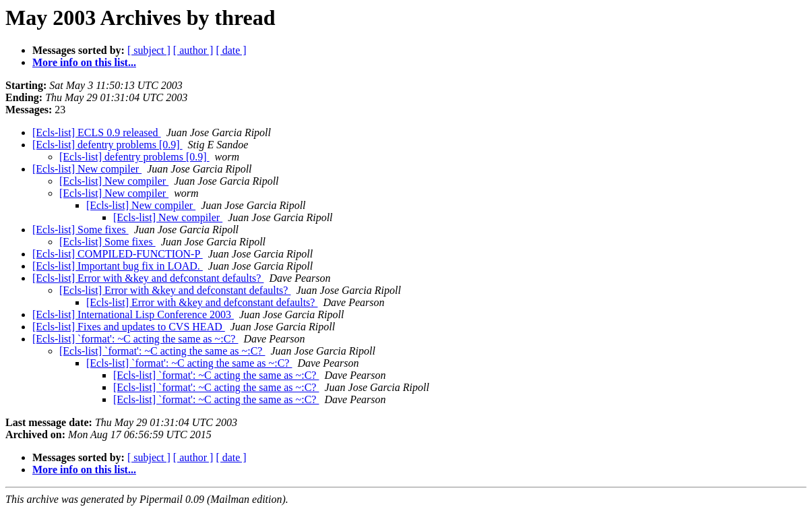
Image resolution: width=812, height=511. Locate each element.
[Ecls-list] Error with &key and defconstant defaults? (148, 278)
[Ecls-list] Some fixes (81, 230)
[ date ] (231, 50)
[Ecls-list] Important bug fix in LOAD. (118, 266)
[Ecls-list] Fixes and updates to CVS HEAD (129, 327)
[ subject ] (149, 50)
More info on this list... (84, 62)
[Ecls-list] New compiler (87, 169)
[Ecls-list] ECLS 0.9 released (97, 132)
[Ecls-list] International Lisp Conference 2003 (133, 314)
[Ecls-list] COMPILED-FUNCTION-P (118, 254)
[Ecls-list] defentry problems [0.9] (107, 145)
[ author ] (193, 50)
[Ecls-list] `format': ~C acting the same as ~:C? (135, 339)
